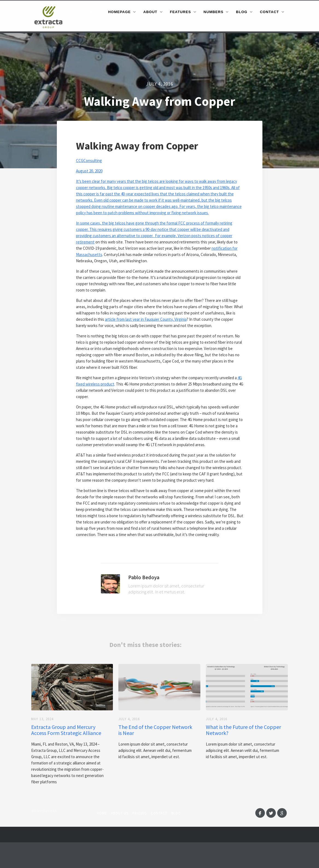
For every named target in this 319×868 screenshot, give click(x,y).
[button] (122, 12)
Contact (159, 813)
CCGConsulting (89, 161)
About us (120, 813)
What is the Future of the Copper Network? (243, 730)
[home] (50, 17)
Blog (176, 813)
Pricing (140, 813)
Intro (95, 12)
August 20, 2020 (89, 171)
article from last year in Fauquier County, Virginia (146, 319)
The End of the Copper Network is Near (155, 730)
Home (102, 813)
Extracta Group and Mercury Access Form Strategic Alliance (66, 730)
